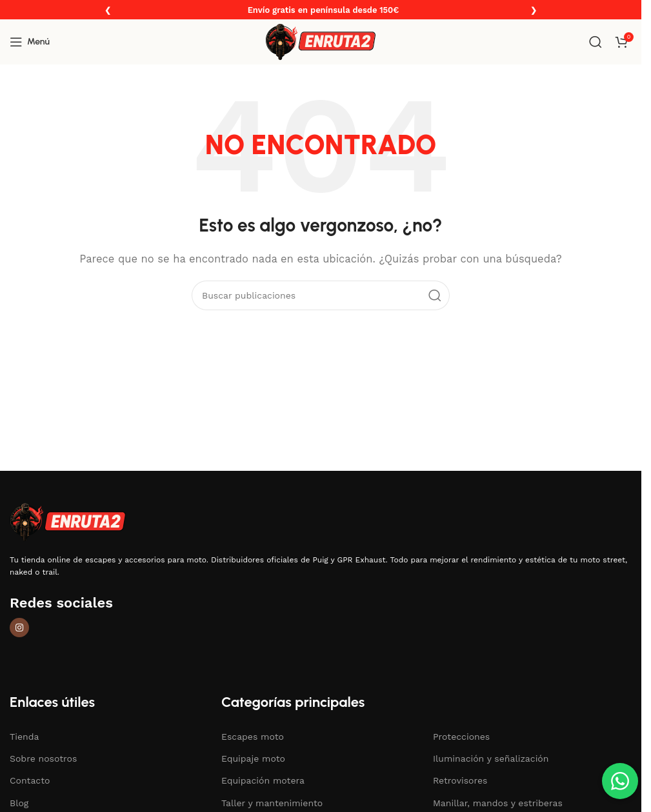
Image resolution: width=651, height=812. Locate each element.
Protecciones (461, 737)
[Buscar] (596, 42)
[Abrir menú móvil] (30, 42)
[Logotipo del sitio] (321, 41)
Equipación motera (263, 780)
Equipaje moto (253, 758)
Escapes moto (253, 737)
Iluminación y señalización (491, 758)
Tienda (24, 737)
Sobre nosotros (43, 758)
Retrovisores (460, 780)
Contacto (30, 780)
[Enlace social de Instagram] (19, 628)
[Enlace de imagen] (68, 521)
